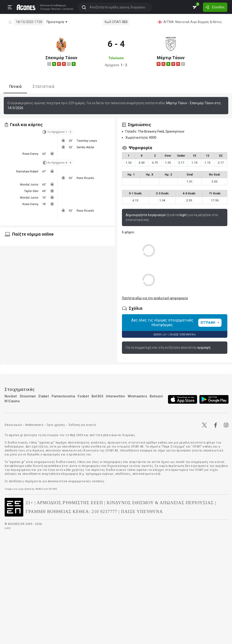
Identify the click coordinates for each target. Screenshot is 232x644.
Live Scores (66, 9)
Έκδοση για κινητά (82, 425)
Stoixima (43, 5)
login (183, 215)
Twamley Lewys (87, 141)
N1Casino (12, 401)
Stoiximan (28, 396)
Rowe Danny (30, 154)
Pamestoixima (63, 396)
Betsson (156, 396)
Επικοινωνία (13, 425)
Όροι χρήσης (56, 425)
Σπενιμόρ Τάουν (61, 58)
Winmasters (137, 396)
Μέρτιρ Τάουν (171, 58)
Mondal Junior (29, 185)
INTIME (53, 489)
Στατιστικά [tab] (43, 86)
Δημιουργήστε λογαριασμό (146, 215)
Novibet (11, 396)
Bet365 (98, 396)
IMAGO (39, 489)
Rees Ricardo (85, 178)
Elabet (44, 396)
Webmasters (34, 425)
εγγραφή (204, 348)
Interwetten (116, 396)
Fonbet (83, 396)
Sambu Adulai (85, 147)
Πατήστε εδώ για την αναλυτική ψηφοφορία (155, 298)
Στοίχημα (44, 9)
